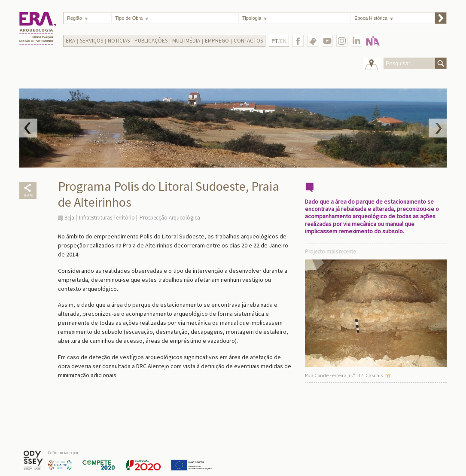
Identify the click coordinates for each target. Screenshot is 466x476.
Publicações (151, 41)
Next (438, 128)
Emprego (217, 41)
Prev (28, 128)
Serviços (91, 41)
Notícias (119, 41)
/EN (279, 41)
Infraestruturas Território (107, 218)
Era (70, 41)
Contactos (248, 41)
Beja (69, 218)
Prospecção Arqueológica (170, 218)
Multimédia (186, 41)
